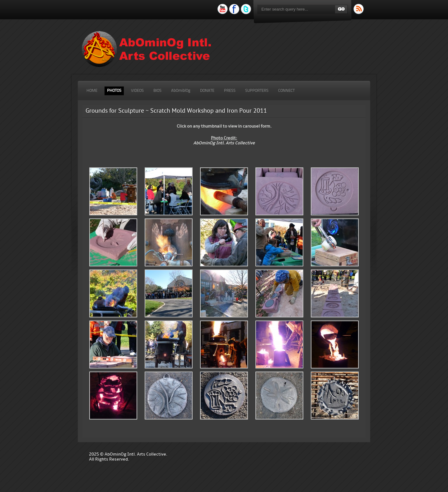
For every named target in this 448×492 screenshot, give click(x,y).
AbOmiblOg (181, 91)
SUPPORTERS (257, 91)
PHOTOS (114, 91)
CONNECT (286, 91)
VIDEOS (137, 91)
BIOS (157, 91)
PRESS (230, 91)
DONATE (207, 91)
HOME (92, 91)
